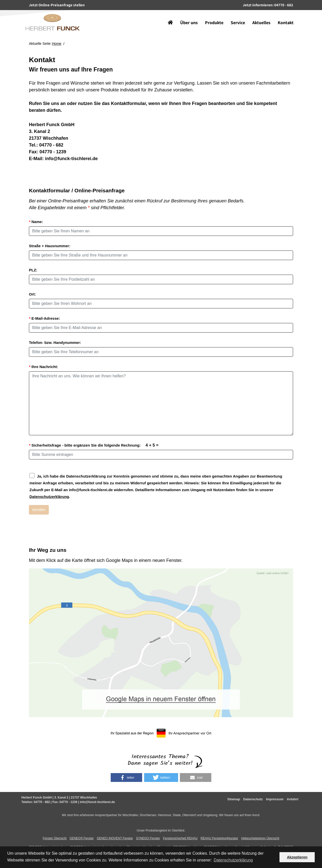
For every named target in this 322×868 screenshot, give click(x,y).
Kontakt (282, 15)
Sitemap (234, 799)
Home (57, 44)
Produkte (210, 15)
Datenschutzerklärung (49, 497)
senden (39, 510)
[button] (126, 777)
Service (234, 15)
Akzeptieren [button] (297, 857)
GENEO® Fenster (82, 838)
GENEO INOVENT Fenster (115, 838)
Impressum (275, 799)
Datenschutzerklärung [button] (233, 860)
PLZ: (33, 270)
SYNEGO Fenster (148, 838)
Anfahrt (293, 799)
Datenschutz (253, 799)
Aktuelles (258, 15)
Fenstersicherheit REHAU (180, 838)
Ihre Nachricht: (44, 367)
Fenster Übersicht (55, 838)
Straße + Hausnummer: (50, 246)
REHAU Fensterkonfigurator (219, 838)
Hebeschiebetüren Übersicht (260, 838)
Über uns (185, 15)
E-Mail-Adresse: (44, 318)
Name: (36, 222)
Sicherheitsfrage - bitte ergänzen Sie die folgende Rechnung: (94, 445)
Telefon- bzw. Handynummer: (55, 342)
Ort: (32, 294)
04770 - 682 (51, 145)
